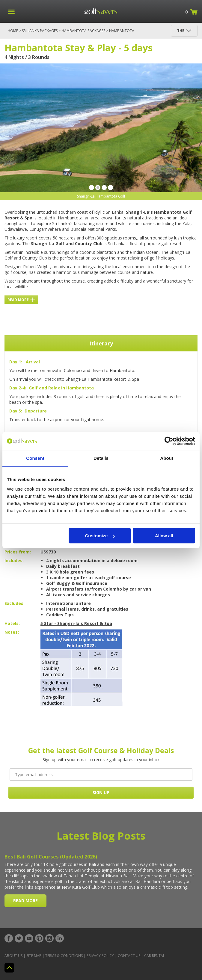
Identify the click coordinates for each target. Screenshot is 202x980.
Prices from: (18, 552)
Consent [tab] (35, 458)
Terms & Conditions (64, 956)
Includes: (14, 560)
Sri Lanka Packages (40, 31)
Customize (100, 536)
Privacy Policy (100, 956)
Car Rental (154, 956)
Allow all (164, 536)
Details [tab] (101, 458)
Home (13, 31)
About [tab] (167, 458)
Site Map (34, 956)
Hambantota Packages (83, 31)
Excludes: (15, 603)
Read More (21, 300)
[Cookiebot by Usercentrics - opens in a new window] (169, 441)
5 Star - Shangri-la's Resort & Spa (76, 623)
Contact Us (129, 956)
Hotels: (12, 623)
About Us (13, 956)
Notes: (12, 632)
